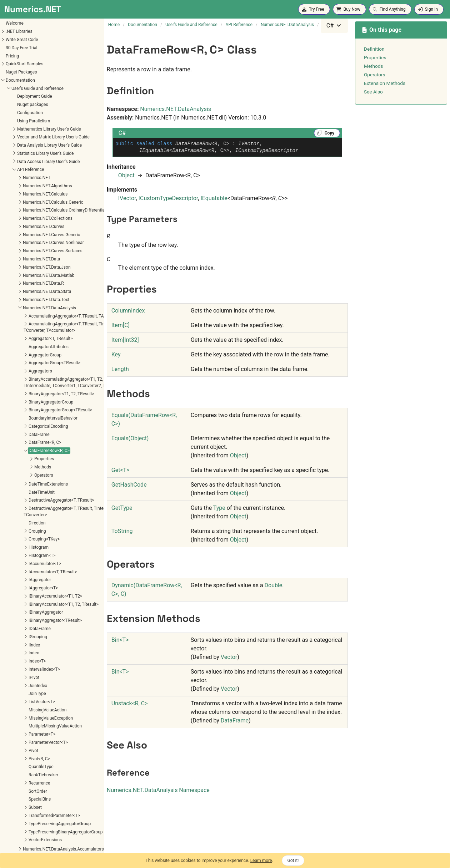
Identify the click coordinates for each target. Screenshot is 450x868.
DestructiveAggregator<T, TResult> (38, 276)
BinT (120, 640)
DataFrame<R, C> (21, 218)
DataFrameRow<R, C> (26, 226)
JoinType (14, 469)
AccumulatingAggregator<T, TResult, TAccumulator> (54, 92)
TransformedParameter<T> (31, 591)
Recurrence (16, 559)
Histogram (15, 323)
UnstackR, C (130, 703)
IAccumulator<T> (21, 339)
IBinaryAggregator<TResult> (32, 396)
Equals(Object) (130, 438)
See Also (373, 92)
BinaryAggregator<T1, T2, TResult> (38, 169)
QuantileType (17, 542)
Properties (21, 234)
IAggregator (16, 355)
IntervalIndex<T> (21, 445)
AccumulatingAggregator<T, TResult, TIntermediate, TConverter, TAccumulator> (51, 103)
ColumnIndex (128, 311)
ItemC (121, 325)
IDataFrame (16, 404)
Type (219, 508)
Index (10, 428)
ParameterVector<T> (25, 518)
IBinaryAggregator (22, 388)
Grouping (14, 307)
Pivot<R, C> (16, 534)
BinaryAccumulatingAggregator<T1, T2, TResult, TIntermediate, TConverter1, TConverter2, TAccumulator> (54, 158)
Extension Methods (385, 83)
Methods (19, 243)
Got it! (293, 861)
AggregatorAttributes (25, 122)
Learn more (261, 861)
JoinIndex (14, 461)
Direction (14, 299)
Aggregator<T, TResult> (27, 114)
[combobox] (334, 26)
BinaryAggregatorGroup (27, 178)
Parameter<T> (18, 510)
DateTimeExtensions (25, 260)
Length (120, 369)
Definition (374, 49)
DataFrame (16, 210)
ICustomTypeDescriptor (168, 198)
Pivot (10, 526)
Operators (20, 251)
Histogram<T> (18, 331)
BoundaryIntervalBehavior (29, 194)
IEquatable (214, 198)
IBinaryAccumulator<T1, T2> (32, 372)
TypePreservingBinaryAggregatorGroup (42, 608)
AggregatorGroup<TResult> (31, 138)
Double (274, 585)
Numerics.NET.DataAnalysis (176, 109)
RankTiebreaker (20, 550)
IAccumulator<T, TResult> (29, 347)
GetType (122, 508)
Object (126, 175)
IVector (127, 198)
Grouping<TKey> (21, 315)
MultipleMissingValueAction (32, 502)
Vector (229, 657)
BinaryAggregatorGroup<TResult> (37, 186)
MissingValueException (27, 494)
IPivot (10, 453)
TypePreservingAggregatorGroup (36, 599)
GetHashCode (129, 485)
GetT (121, 470)
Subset (12, 583)
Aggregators (17, 147)
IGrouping (14, 412)
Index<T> (14, 437)
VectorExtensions (22, 615)
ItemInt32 (125, 340)
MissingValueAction (24, 486)
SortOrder (14, 567)
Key (116, 354)
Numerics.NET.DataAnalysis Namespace (158, 790)
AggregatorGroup (21, 131)
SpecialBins (16, 575)
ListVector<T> (18, 477)
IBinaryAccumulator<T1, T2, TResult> (40, 380)
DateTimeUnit (18, 268)
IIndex (11, 421)
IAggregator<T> (20, 364)
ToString (122, 531)
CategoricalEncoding (25, 202)
